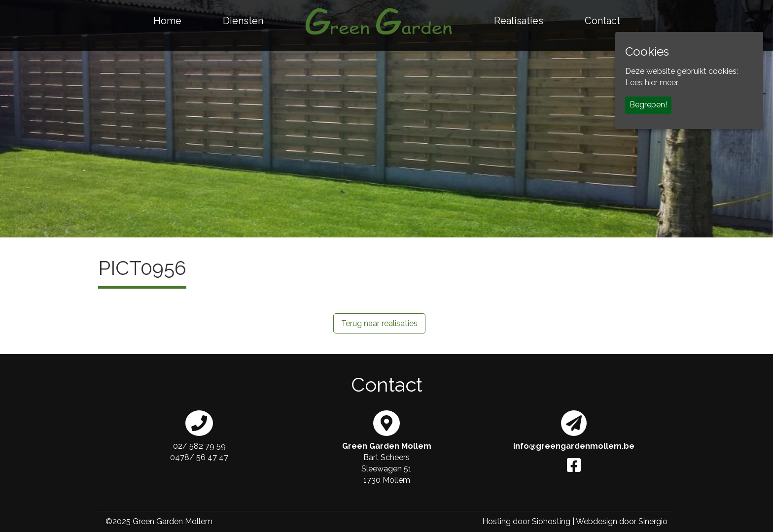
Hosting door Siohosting (526, 521)
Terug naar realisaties (379, 323)
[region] (386, 119)
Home (167, 21)
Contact (602, 21)
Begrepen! (648, 105)
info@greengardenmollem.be (574, 446)
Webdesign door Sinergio (622, 521)
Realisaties (519, 21)
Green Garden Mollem (173, 521)
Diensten (243, 21)
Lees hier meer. (652, 83)
